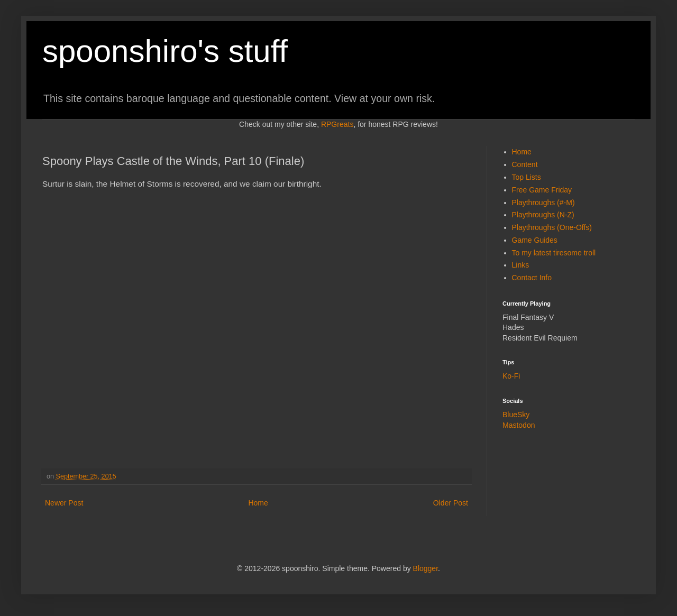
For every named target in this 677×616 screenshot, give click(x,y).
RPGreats (337, 124)
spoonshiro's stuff (165, 51)
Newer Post (64, 503)
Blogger (426, 568)
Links (521, 265)
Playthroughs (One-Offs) (552, 227)
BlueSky (516, 415)
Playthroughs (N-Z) (543, 215)
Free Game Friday (542, 190)
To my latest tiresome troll (554, 253)
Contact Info (532, 278)
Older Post (451, 503)
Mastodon (519, 425)
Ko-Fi (511, 376)
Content (525, 164)
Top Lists (527, 177)
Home (258, 503)
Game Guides (535, 240)
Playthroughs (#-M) (543, 203)
